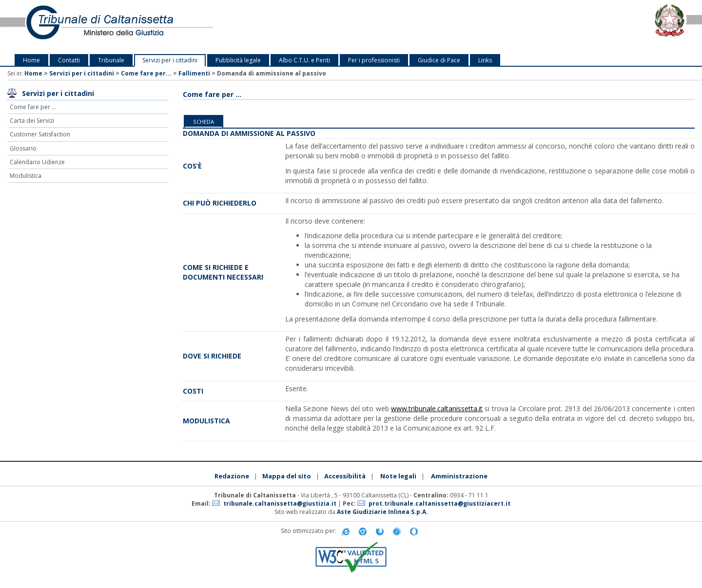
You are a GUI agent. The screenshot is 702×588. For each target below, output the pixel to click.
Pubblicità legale (238, 60)
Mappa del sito (287, 476)
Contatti (69, 60)
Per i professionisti (374, 60)
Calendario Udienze (37, 162)
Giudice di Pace (439, 60)
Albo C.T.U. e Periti (304, 60)
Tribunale (111, 60)
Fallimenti (194, 73)
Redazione (232, 476)
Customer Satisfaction (40, 134)
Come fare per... (146, 73)
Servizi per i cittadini (170, 60)
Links (485, 60)
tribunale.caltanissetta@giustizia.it (280, 503)
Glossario (23, 148)
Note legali (398, 476)
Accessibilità (345, 476)
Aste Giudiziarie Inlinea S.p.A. (382, 512)
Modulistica (26, 176)
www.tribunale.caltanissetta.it (437, 408)
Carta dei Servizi (32, 121)
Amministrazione (459, 476)
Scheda (204, 122)
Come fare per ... (33, 107)
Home (31, 60)
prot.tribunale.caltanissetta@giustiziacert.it (439, 503)
